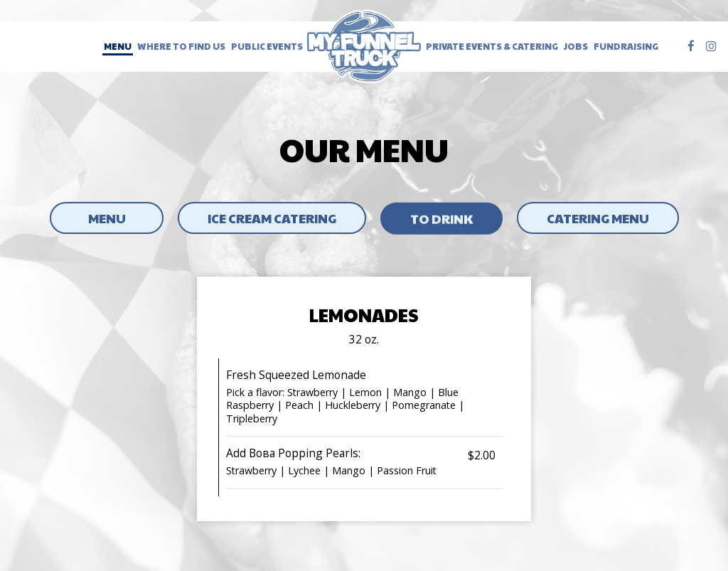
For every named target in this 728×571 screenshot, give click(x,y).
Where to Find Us (181, 46)
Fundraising (626, 46)
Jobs (576, 46)
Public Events (267, 46)
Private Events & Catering (492, 46)
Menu (118, 46)
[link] (364, 47)
